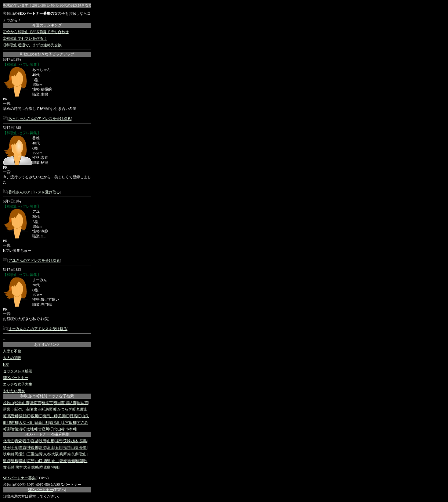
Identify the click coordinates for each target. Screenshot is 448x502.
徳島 (47, 461)
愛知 (23, 454)
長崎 (11, 467)
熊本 (19, 467)
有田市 (59, 403)
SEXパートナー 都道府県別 (47, 434)
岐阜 (7, 454)
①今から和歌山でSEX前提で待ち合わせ (36, 32)
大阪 (55, 454)
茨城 (67, 441)
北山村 (59, 429)
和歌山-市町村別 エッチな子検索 (47, 396)
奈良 (71, 454)
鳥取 (7, 461)
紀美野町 (49, 409)
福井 (67, 447)
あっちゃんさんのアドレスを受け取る (40, 119)
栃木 (75, 441)
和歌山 (8, 403)
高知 (71, 461)
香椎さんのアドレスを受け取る (34, 192)
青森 (18, 441)
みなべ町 (26, 422)
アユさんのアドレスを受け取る (34, 260)
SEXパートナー (16, 378)
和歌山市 (22, 403)
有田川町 (50, 416)
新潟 (43, 447)
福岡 (79, 461)
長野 (83, 447)
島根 (15, 461)
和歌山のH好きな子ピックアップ (47, 54)
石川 (59, 447)
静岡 (15, 454)
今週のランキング (47, 25)
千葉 (15, 447)
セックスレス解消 (18, 371)
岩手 (26, 441)
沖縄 (55, 467)
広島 (31, 461)
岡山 (23, 461)
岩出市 (36, 409)
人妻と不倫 (12, 351)
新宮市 (8, 409)
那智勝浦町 (17, 429)
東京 (23, 447)
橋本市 (47, 403)
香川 (55, 461)
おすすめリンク (47, 345)
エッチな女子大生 (18, 384)
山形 (51, 441)
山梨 (75, 447)
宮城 (35, 441)
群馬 (83, 441)
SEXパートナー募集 (19, 478)
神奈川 (33, 447)
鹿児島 (45, 467)
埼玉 (7, 447)
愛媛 (63, 461)
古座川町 (46, 429)
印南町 (13, 422)
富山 (51, 447)
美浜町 (64, 416)
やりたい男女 (14, 391)
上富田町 (69, 422)
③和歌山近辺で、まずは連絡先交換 (32, 45)
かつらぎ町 (66, 409)
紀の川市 (22, 409)
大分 (27, 467)
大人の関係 (12, 358)
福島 (59, 441)
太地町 (32, 429)
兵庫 (63, 454)
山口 (39, 461)
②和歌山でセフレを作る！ (25, 38)
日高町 (75, 416)
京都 (47, 454)
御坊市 (71, 403)
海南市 (36, 403)
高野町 (13, 416)
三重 (31, 454)
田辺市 (83, 403)
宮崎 (35, 467)
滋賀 (39, 454)
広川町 (36, 416)
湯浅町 (25, 416)
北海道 (8, 441)
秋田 (43, 441)
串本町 (71, 429)
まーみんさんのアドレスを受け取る (38, 329)
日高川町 (42, 422)
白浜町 (55, 422)
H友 (6, 364)
